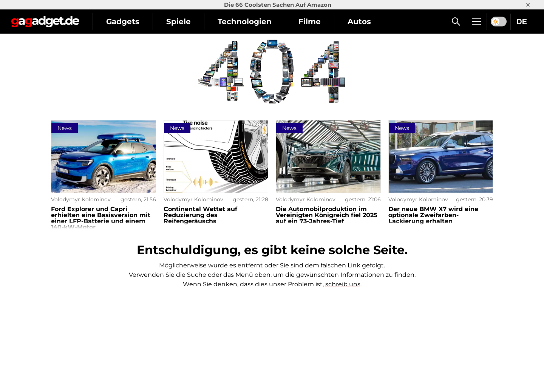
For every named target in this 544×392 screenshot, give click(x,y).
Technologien (245, 22)
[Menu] (476, 22)
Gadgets (123, 22)
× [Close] (528, 5)
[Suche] (456, 22)
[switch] (499, 22)
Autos (359, 22)
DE (522, 22)
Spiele (178, 22)
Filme (310, 22)
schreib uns (343, 284)
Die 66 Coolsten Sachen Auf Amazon (278, 5)
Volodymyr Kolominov (81, 199)
